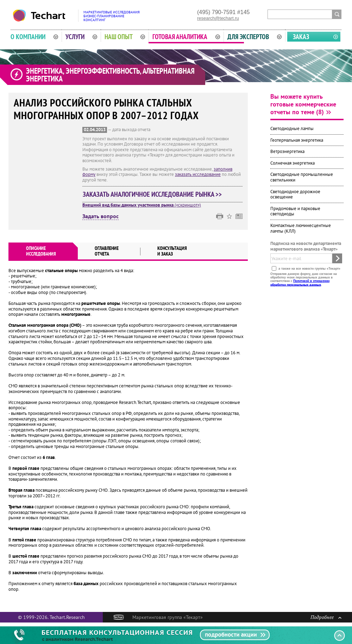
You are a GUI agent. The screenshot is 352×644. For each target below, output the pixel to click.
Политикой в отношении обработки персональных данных (300, 283)
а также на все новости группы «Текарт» (309, 268)
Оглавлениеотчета (107, 251)
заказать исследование (198, 174)
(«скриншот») (142, 205)
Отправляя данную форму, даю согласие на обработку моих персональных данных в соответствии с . (304, 279)
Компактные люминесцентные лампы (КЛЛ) (301, 228)
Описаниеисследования (41, 251)
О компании (34, 37)
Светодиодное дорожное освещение (295, 194)
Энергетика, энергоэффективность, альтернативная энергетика (110, 75)
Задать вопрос (100, 216)
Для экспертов (254, 37)
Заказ (301, 37)
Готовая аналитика (186, 37)
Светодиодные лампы (292, 128)
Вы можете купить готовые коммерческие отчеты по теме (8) (303, 104)
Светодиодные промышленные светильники (302, 177)
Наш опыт (125, 37)
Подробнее (326, 617)
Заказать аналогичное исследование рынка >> (152, 194)
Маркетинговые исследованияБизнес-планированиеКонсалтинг (112, 16)
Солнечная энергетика (293, 163)
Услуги (81, 37)
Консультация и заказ (172, 251)
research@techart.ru (218, 18)
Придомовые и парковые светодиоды (295, 211)
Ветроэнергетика (287, 151)
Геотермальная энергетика (297, 140)
